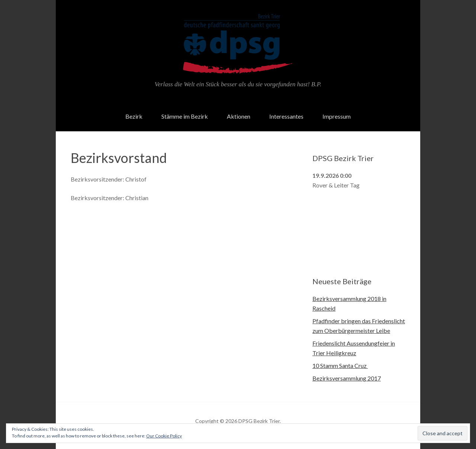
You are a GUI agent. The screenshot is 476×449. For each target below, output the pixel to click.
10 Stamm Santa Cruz (340, 365)
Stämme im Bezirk (185, 116)
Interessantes (286, 116)
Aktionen (239, 116)
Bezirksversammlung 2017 (347, 378)
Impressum (337, 116)
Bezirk (134, 116)
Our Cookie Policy (164, 436)
